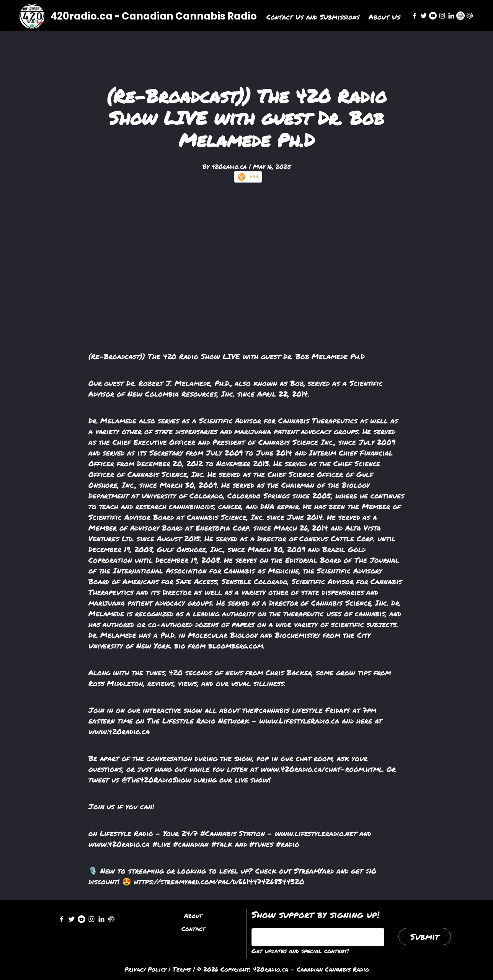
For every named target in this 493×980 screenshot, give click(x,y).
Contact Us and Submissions (313, 17)
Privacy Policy (145, 969)
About (193, 915)
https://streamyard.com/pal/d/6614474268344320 (219, 881)
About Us (384, 17)
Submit (425, 937)
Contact (193, 929)
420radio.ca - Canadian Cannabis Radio (154, 16)
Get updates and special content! (300, 951)
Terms (182, 969)
